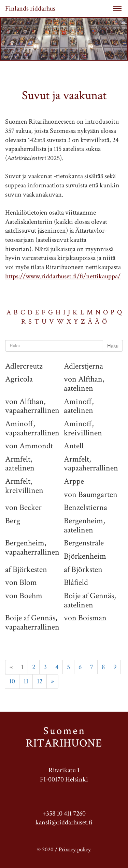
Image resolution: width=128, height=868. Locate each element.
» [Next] (52, 681)
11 (26, 681)
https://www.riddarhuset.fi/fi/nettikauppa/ (63, 276)
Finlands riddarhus (30, 9)
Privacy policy (75, 850)
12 (40, 681)
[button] (117, 9)
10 (12, 681)
